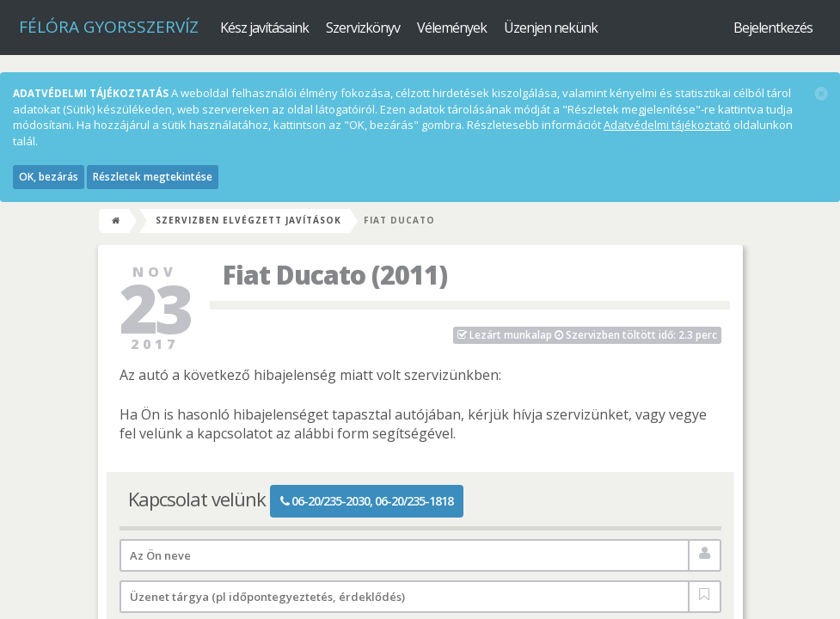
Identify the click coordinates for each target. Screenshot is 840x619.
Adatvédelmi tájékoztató (667, 125)
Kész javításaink (264, 28)
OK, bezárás (49, 177)
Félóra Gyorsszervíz (109, 27)
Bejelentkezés (773, 28)
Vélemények (452, 28)
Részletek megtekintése (153, 177)
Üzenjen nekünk (551, 28)
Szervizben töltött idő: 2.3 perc (587, 335)
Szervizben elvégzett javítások (248, 220)
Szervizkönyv (363, 28)
